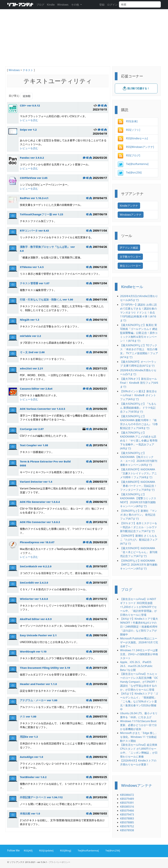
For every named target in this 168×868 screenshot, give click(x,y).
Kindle (51, 5)
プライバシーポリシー (60, 862)
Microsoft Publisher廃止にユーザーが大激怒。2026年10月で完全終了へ (139, 642)
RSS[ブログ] (129, 155)
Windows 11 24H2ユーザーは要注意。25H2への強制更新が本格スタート (139, 654)
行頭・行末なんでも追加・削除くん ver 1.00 (46, 300)
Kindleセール (132, 287)
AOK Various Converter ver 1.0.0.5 (42, 409)
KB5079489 (127, 799)
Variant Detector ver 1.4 (36, 482)
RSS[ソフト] (129, 130)
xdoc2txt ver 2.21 (31, 368)
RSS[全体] (128, 121)
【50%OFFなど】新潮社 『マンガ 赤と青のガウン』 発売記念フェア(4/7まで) (139, 515)
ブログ (40, 5)
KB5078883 (127, 818)
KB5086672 (127, 795)
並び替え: (14, 96)
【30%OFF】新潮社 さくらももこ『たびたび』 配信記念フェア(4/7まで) (139, 540)
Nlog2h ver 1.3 (30, 320)
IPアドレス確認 (129, 248)
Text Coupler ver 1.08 (34, 445)
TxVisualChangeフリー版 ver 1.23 (42, 214)
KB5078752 (127, 826)
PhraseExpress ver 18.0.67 (37, 542)
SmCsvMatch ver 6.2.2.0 (36, 566)
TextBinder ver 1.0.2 (33, 777)
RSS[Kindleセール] (133, 138)
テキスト (28, 70)
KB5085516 (127, 807)
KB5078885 (127, 822)
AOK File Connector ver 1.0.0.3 (40, 522)
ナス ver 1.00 (28, 717)
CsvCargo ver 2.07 (32, 429)
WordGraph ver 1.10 (33, 652)
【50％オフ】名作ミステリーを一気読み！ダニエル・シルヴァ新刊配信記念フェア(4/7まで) (139, 527)
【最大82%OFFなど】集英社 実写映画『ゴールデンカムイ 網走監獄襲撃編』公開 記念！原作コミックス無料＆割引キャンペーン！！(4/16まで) (139, 333)
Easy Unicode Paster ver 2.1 (38, 635)
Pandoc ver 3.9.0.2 (32, 158)
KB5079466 (127, 811)
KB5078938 (127, 830)
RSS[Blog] (65, 850)
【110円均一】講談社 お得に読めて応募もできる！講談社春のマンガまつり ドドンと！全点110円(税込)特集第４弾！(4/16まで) (138, 312)
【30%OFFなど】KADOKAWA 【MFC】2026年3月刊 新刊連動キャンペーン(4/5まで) (139, 565)
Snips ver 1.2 (28, 130)
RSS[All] (28, 850)
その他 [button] (75, 5)
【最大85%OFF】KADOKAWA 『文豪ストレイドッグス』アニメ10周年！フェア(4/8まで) (138, 473)
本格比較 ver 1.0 (30, 814)
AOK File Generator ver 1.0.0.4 (40, 502)
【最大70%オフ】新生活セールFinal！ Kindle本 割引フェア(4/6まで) (139, 383)
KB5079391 (127, 803)
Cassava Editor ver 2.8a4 (36, 389)
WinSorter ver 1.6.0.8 (34, 599)
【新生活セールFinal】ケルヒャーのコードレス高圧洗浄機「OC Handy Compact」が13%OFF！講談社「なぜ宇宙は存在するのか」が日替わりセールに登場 (139, 682)
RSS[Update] (46, 850)
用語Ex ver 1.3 (29, 737)
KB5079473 (127, 814)
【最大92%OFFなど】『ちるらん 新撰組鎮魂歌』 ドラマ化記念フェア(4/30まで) (138, 408)
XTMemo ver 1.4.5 (32, 267)
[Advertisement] (84, 42)
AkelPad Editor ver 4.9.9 (36, 619)
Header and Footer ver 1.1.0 (38, 684)
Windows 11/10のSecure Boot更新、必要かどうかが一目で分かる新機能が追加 (138, 725)
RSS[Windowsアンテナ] (136, 147)
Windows (63, 5)
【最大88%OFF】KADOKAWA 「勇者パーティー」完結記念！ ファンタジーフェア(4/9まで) (138, 486)
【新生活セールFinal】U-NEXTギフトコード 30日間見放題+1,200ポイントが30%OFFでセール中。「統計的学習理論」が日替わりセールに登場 (138, 607)
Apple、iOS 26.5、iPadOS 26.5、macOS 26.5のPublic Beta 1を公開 (136, 666)
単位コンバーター (130, 266)
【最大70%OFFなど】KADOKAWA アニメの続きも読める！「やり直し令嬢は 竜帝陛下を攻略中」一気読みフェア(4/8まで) (139, 440)
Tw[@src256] (130, 172)
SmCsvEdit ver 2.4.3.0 (34, 583)
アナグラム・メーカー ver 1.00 (39, 700)
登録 (102, 5)
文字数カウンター (130, 257)
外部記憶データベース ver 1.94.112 (41, 797)
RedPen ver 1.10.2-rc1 (34, 198)
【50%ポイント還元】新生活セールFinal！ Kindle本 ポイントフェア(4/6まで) (138, 395)
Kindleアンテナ (129, 206)
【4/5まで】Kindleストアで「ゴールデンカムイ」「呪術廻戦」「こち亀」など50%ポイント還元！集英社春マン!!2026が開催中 (139, 701)
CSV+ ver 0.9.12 (30, 106)
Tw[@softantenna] (133, 164)
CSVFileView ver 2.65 (34, 178)
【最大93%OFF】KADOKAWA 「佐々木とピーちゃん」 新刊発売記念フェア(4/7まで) (139, 552)
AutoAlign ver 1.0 (31, 757)
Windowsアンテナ (131, 215)
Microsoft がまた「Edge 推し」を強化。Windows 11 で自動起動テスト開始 (139, 737)
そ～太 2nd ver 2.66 (32, 352)
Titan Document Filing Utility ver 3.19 (45, 668)
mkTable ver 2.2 (30, 336)
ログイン (112, 5)
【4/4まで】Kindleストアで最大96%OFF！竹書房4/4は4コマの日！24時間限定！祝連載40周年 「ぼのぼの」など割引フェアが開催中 (139, 627)
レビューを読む (29, 120)
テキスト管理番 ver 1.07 (35, 283)
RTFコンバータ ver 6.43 (34, 231)
